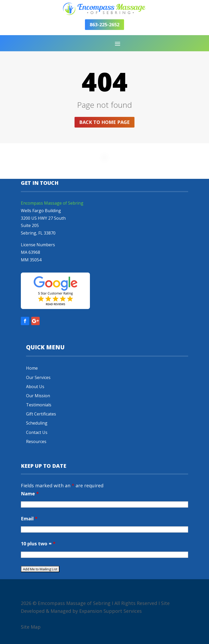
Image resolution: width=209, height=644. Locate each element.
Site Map (31, 627)
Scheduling (37, 423)
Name (30, 494)
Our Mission (38, 396)
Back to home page (104, 122)
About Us (35, 387)
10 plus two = (38, 544)
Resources (36, 441)
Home (32, 368)
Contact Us (37, 432)
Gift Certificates (41, 414)
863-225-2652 (104, 24)
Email (29, 519)
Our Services (38, 377)
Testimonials (39, 405)
